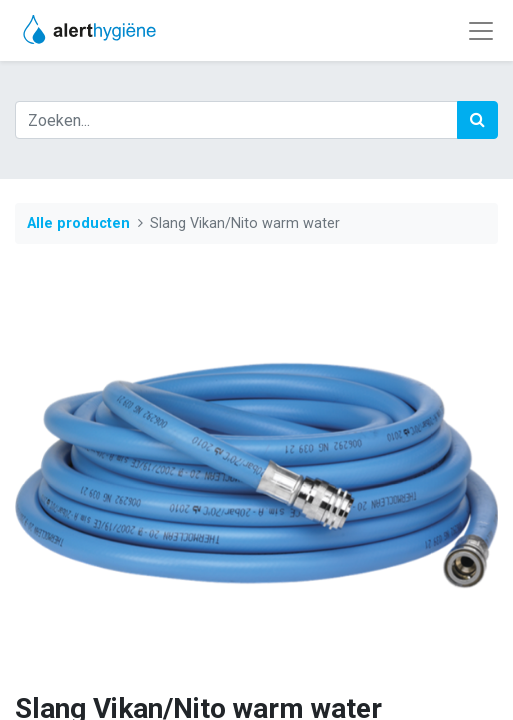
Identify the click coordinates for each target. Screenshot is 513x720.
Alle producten (78, 223)
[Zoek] (477, 120)
